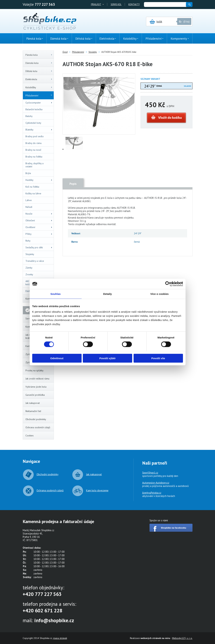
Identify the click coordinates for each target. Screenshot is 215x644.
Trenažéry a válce (35, 261)
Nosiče (39, 214)
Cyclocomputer (39, 103)
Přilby (39, 234)
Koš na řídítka (32, 187)
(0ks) (204, 62)
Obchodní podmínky (36, 419)
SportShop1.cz (150, 473)
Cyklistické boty (33, 123)
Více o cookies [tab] (160, 294)
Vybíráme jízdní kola (36, 387)
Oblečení (39, 220)
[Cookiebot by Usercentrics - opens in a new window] (168, 284)
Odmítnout (57, 358)
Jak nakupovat (33, 403)
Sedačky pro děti (39, 247)
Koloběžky (39, 87)
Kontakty (134, 4)
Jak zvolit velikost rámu (37, 379)
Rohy (28, 241)
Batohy (29, 116)
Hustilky (39, 180)
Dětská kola (39, 71)
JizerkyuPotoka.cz (152, 493)
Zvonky (29, 274)
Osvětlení (39, 227)
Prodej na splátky (34, 370)
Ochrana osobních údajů (38, 427)
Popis (73, 184)
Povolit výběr (107, 358)
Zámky (29, 268)
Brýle (28, 173)
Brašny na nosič (33, 150)
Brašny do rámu (34, 143)
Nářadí (29, 207)
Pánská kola (39, 55)
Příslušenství (39, 96)
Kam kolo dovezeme (97, 490)
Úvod (65, 52)
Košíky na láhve (33, 193)
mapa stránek (60, 638)
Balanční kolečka (34, 109)
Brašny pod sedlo (35, 136)
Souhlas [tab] (56, 294)
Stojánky (30, 254)
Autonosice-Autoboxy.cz (156, 483)
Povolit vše (158, 358)
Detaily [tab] (108, 294)
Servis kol (116, 4)
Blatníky (39, 130)
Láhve (29, 200)
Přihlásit (96, 4)
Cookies (30, 436)
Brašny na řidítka (34, 157)
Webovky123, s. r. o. (182, 638)
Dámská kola (39, 63)
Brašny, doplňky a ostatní (34, 165)
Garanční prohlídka (35, 395)
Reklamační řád (33, 411)
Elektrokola (39, 79)
